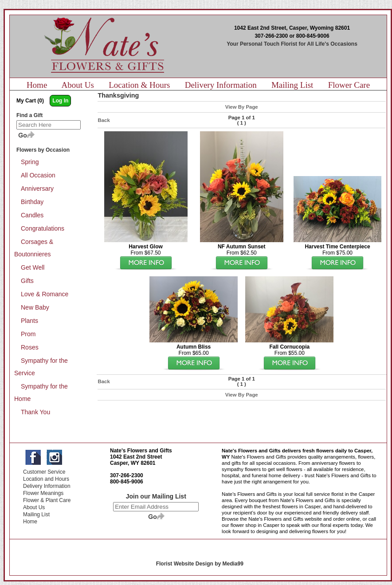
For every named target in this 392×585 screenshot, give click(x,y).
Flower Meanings (43, 493)
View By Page (242, 107)
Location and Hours (46, 479)
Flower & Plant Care (47, 500)
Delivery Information (221, 85)
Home (37, 85)
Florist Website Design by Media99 (200, 564)
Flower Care (349, 85)
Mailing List (292, 85)
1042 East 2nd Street (136, 457)
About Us (78, 85)
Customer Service (44, 472)
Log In (60, 101)
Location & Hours (139, 85)
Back (104, 120)
